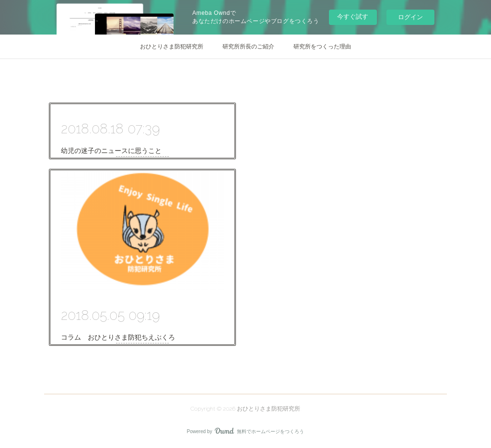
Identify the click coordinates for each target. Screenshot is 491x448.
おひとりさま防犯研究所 (172, 47)
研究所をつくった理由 (322, 47)
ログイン (410, 17)
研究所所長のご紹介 (248, 47)
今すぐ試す (353, 17)
